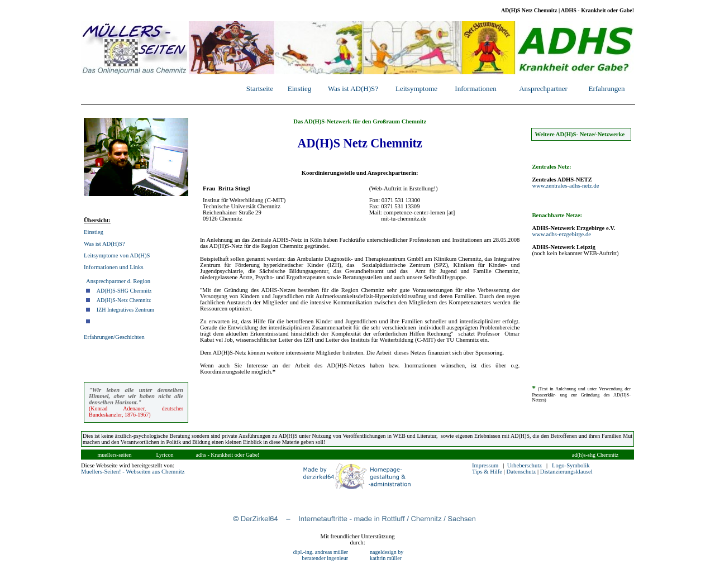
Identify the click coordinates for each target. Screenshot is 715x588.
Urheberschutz (525, 465)
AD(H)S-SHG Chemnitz (124, 291)
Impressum (485, 465)
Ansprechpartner (543, 89)
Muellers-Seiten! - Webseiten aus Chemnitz (133, 472)
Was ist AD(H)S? (353, 89)
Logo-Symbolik (571, 465)
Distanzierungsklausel (566, 472)
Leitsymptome (416, 89)
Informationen (475, 89)
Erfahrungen (607, 89)
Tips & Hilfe (487, 472)
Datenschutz (521, 472)
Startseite (260, 89)
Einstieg (300, 89)
